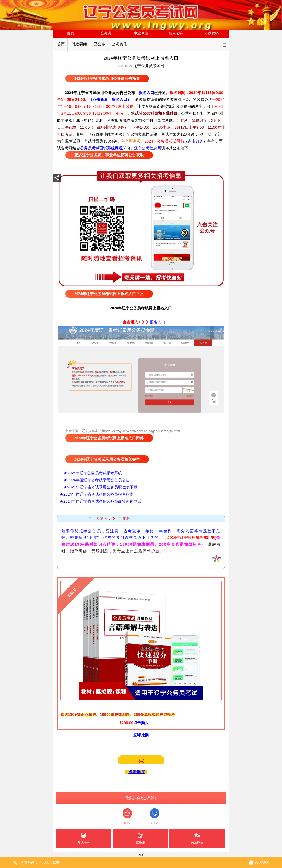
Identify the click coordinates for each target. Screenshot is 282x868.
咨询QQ (261, 862)
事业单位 (141, 33)
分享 (57, 179)
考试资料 (211, 33)
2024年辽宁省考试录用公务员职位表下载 (102, 487)
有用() (127, 816)
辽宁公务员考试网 (149, 66)
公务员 (106, 33)
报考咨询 (176, 33)
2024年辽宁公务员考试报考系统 (95, 473)
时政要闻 (79, 44)
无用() (155, 816)
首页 (70, 33)
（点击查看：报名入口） (110, 100)
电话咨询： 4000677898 (39, 862)
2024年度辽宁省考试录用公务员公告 (98, 480)
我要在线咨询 (141, 798)
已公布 (99, 44)
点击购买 (137, 772)
